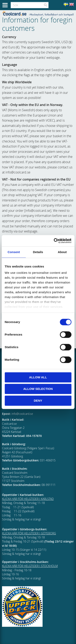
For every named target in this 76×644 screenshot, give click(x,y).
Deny (38, 401)
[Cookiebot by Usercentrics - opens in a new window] (54, 241)
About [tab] (62, 252)
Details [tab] (38, 252)
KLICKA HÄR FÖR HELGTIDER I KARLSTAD (28, 499)
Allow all (38, 377)
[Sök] (46, 5)
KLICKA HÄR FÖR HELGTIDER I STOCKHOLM (30, 566)
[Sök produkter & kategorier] (30, 5)
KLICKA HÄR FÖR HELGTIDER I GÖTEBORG (29, 533)
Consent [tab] (14, 252)
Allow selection (38, 389)
